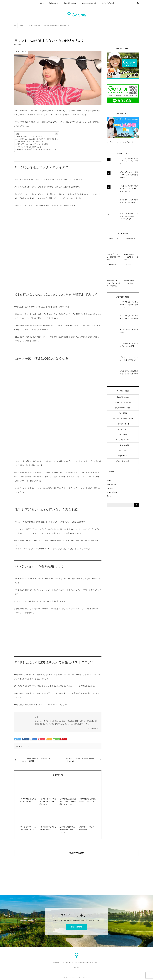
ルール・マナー (123, 429)
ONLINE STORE (76, 927)
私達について (54, 3)
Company (110, 488)
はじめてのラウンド (24, 746)
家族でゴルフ (123, 456)
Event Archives (112, 492)
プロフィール (92, 728)
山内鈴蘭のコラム (70, 3)
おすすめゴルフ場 (108, 3)
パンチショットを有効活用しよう (29, 147)
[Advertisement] (123, 545)
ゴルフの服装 (123, 434)
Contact (109, 496)
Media (109, 481)
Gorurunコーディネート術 (123, 402)
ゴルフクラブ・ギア (123, 440)
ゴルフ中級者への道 (123, 461)
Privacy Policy (111, 484)
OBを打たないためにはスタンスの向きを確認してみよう (38, 139)
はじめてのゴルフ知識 (89, 3)
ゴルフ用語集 (123, 413)
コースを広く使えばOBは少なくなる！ (31, 142)
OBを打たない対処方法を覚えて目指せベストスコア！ (37, 149)
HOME (41, 3)
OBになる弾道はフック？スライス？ (30, 136)
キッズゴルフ (123, 450)
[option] (35, 870)
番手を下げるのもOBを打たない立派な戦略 (33, 144)
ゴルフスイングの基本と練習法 (123, 418)
